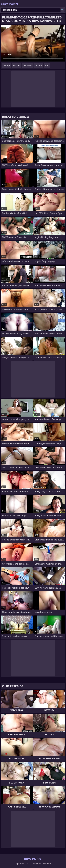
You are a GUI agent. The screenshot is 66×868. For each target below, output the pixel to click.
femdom (27, 65)
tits (47, 65)
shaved (17, 65)
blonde (38, 65)
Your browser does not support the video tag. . (33, 43)
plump (7, 65)
